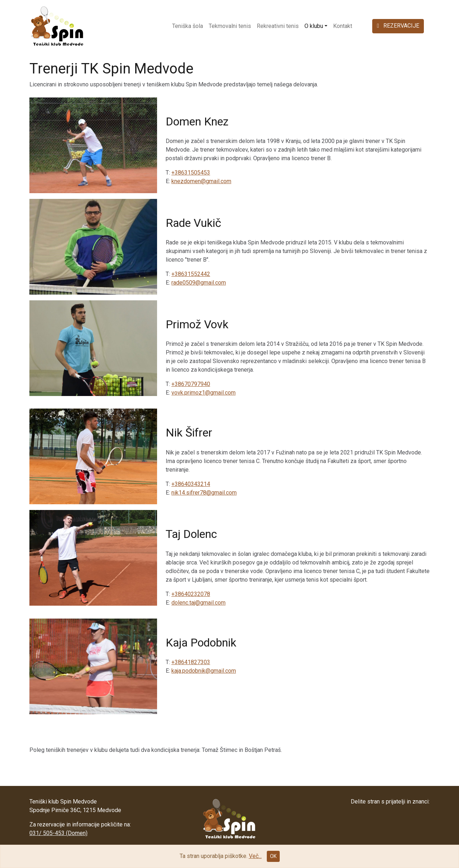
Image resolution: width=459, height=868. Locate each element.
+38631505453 (191, 173)
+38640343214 (191, 484)
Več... (255, 856)
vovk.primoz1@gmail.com (204, 393)
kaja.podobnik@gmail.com (204, 671)
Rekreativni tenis (278, 26)
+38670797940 (191, 384)
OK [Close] (273, 856)
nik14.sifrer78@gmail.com (204, 493)
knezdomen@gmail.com (201, 181)
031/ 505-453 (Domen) (58, 833)
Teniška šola (188, 26)
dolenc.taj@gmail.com (198, 603)
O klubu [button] (314, 26)
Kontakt (343, 26)
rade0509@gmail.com (199, 283)
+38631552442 (191, 274)
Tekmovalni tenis (230, 26)
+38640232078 (191, 594)
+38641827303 (191, 662)
